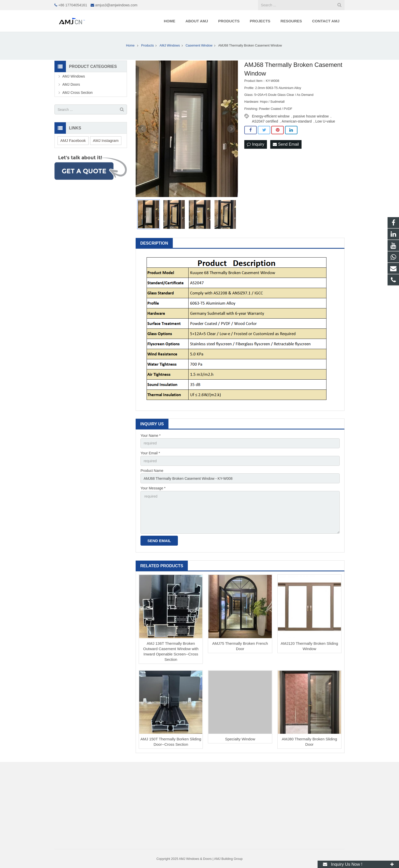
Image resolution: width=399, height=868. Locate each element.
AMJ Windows (74, 76)
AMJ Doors (71, 84)
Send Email (286, 144)
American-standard (297, 121)
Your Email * (150, 453)
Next (231, 129)
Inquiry (255, 144)
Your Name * (151, 436)
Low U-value (325, 121)
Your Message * (153, 488)
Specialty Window (240, 739)
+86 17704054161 (73, 5)
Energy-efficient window (271, 116)
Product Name (152, 471)
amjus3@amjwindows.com (116, 5)
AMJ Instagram (106, 140)
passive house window (311, 116)
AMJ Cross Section (77, 93)
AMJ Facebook (73, 140)
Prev (142, 129)
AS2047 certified (265, 121)
